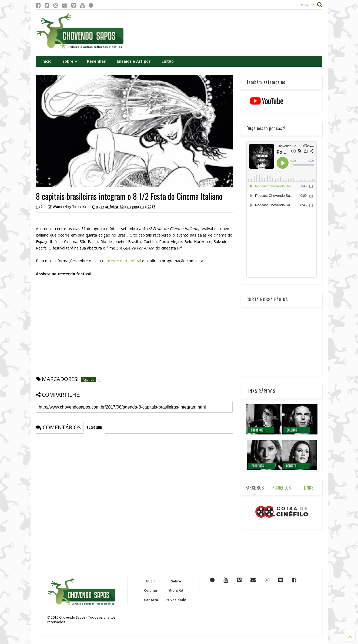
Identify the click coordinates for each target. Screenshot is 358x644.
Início (46, 61)
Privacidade (176, 600)
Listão (168, 61)
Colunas (151, 590)
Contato (151, 600)
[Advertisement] (224, 33)
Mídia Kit (176, 590)
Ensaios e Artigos (134, 61)
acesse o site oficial (124, 261)
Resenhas (96, 61)
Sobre (70, 61)
